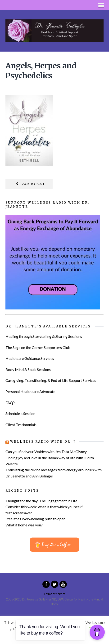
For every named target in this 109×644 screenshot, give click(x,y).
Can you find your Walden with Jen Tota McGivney (46, 452)
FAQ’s (10, 403)
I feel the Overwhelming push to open (35, 519)
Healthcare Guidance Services (30, 358)
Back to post (30, 184)
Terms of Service (54, 594)
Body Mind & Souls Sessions (28, 369)
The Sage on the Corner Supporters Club (38, 347)
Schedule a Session (20, 413)
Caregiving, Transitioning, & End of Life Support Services (51, 380)
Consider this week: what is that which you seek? (44, 507)
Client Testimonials (21, 425)
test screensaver (19, 513)
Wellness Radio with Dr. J (43, 442)
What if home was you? (24, 525)
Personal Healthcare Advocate (30, 391)
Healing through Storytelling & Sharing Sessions (44, 336)
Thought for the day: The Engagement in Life (41, 501)
